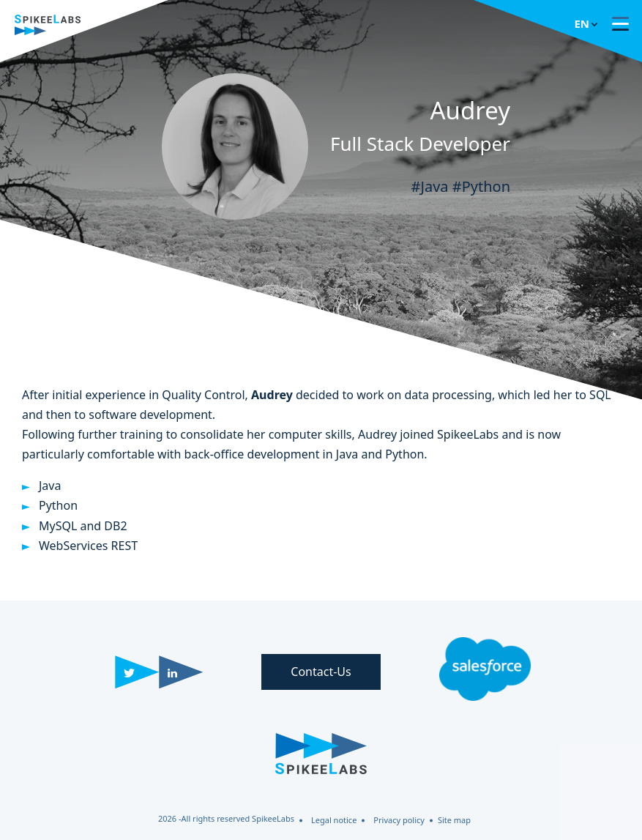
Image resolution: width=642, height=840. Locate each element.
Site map (454, 820)
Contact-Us (321, 672)
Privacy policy (399, 820)
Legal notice (334, 820)
